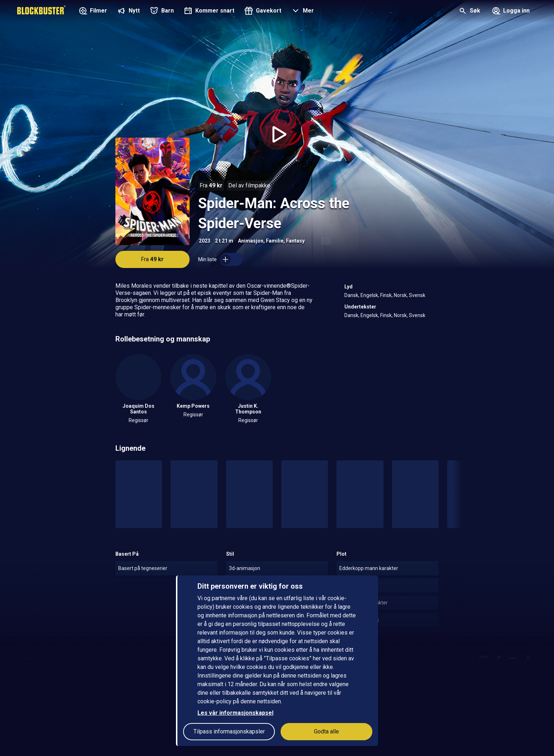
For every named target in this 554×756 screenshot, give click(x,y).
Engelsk (369, 295)
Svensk (417, 295)
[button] (302, 11)
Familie (275, 241)
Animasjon (251, 241)
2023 (205, 241)
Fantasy (295, 241)
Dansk (351, 295)
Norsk (400, 295)
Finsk (386, 295)
